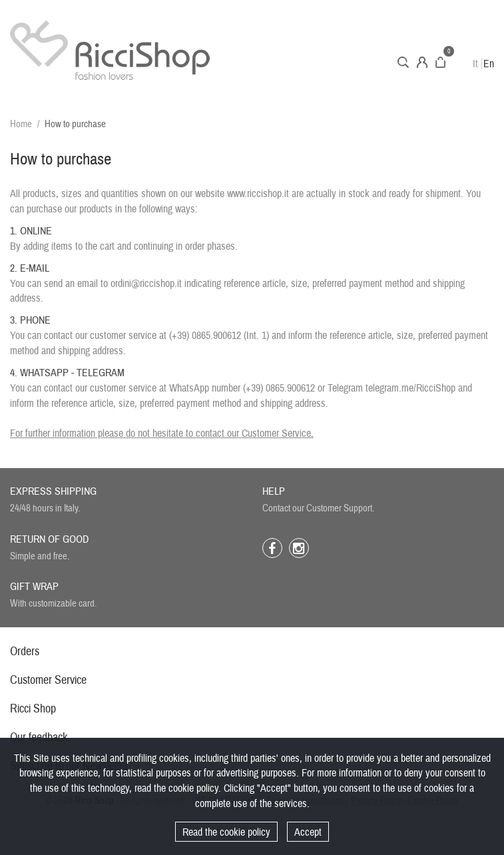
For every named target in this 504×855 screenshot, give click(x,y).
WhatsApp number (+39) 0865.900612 (242, 388)
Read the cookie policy (226, 832)
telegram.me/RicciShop (410, 388)
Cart (440, 62)
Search (403, 62)
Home (21, 124)
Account (422, 62)
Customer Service (276, 433)
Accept (308, 832)
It (475, 64)
